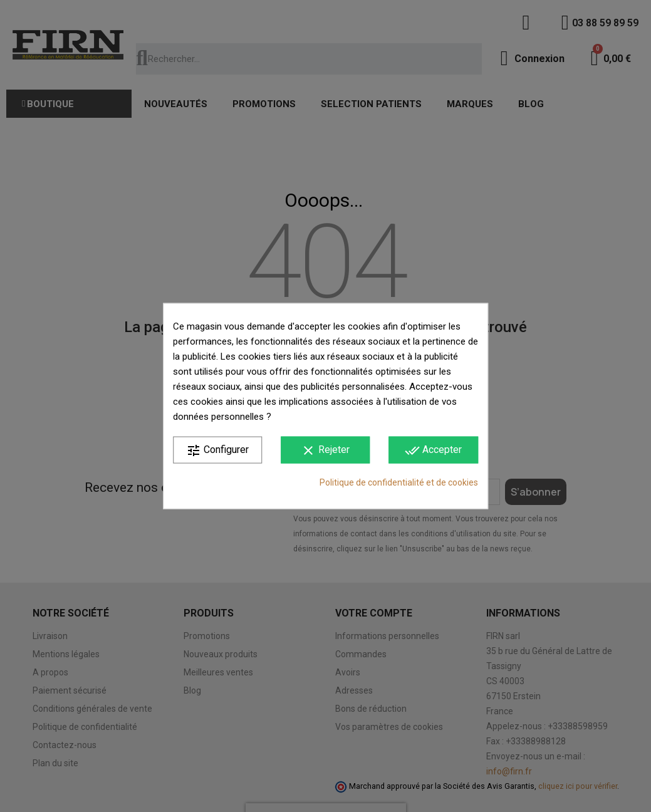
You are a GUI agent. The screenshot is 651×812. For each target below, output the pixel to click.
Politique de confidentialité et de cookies (399, 482)
